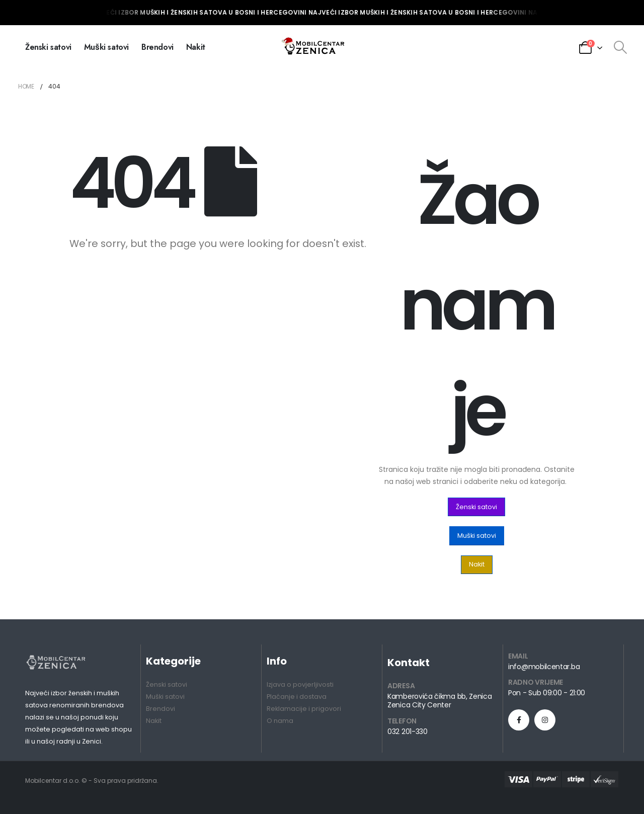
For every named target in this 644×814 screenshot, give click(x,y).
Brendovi (157, 47)
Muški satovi (106, 47)
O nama (280, 721)
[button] (476, 507)
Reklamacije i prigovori (304, 709)
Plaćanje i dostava (297, 697)
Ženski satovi (48, 47)
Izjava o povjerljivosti (300, 684)
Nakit (196, 47)
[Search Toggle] (620, 47)
